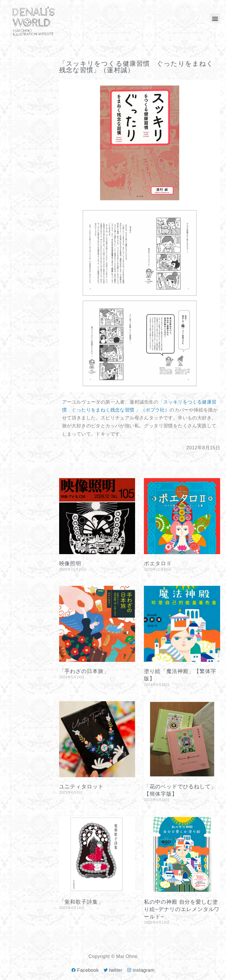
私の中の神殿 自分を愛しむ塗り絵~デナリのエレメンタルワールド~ (182, 909)
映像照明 (70, 564)
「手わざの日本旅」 (84, 671)
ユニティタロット (81, 787)
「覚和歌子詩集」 (81, 902)
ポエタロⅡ (158, 564)
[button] (215, 18)
